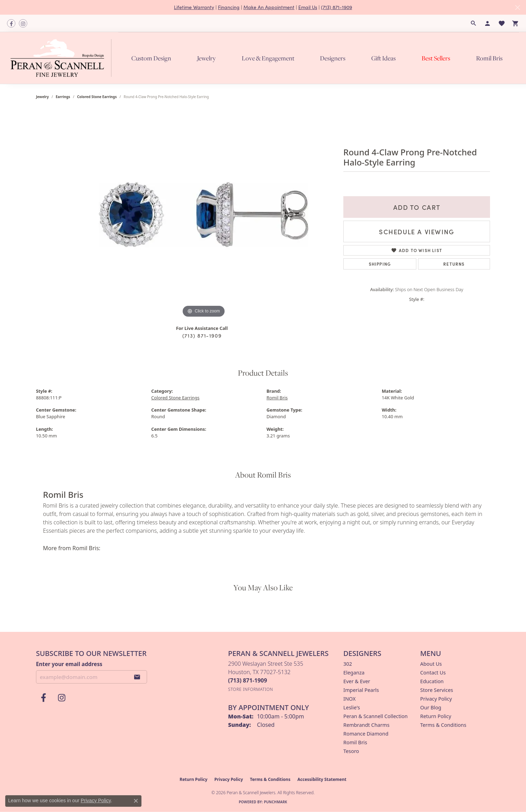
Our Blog (431, 707)
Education (432, 681)
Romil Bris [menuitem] (355, 742)
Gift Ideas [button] (383, 58)
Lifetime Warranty (194, 7)
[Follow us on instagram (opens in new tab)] (23, 23)
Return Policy (436, 716)
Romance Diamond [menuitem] (366, 734)
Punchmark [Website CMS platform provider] (276, 802)
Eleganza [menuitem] (354, 673)
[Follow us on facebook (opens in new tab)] (11, 23)
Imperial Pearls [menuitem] (361, 690)
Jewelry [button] (206, 58)
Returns (454, 264)
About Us (431, 664)
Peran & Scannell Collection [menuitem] (375, 716)
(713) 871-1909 (337, 7)
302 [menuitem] (348, 664)
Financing (229, 7)
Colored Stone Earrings (97, 97)
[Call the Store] (248, 680)
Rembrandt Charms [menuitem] (366, 725)
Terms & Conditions (443, 725)
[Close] (517, 8)
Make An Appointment (269, 7)
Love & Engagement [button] (268, 58)
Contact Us (433, 673)
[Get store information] (251, 689)
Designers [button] (333, 58)
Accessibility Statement (322, 779)
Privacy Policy (436, 699)
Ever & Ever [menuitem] (357, 681)
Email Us (308, 7)
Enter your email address (69, 664)
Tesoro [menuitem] (351, 751)
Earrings (63, 97)
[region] (204, 215)
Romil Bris (489, 58)
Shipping (380, 264)
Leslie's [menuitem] (352, 707)
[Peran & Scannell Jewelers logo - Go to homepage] (63, 58)
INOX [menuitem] (349, 699)
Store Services (437, 690)
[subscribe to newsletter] (137, 677)
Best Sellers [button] (436, 58)
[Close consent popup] (136, 801)
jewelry (42, 97)
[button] (474, 23)
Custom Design (151, 58)
